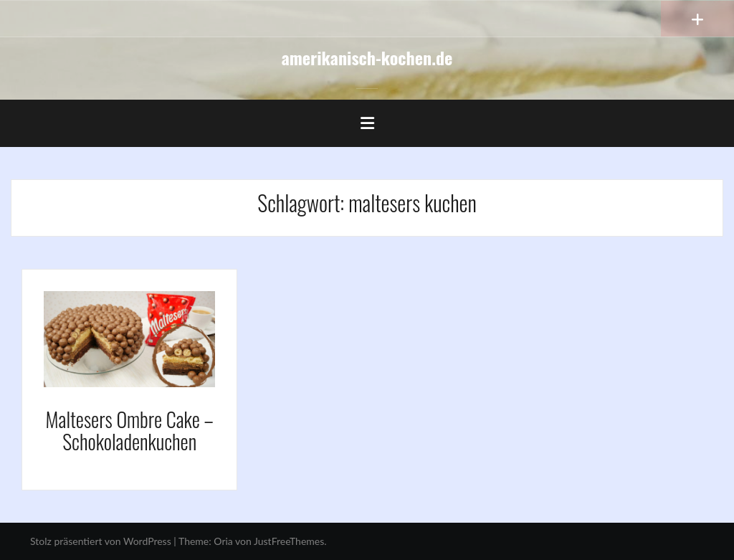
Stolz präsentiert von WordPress (101, 541)
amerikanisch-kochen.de (367, 57)
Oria (223, 541)
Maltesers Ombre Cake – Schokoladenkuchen (130, 430)
